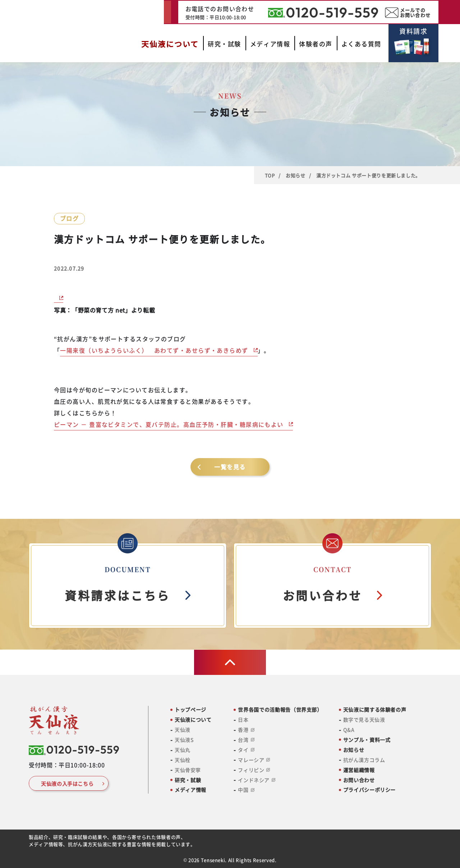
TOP (270, 175)
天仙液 (183, 730)
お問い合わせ (359, 780)
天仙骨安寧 (188, 770)
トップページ (190, 710)
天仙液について (193, 720)
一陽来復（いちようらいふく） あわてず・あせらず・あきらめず (154, 350)
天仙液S (184, 740)
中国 (246, 790)
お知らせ (296, 175)
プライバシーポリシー (369, 790)
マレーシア (254, 760)
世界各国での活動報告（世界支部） (280, 710)
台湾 (246, 740)
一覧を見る (230, 467)
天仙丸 (183, 750)
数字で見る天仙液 (364, 720)
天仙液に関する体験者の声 (375, 710)
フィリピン (254, 770)
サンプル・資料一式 (367, 740)
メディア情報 (190, 790)
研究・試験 (188, 780)
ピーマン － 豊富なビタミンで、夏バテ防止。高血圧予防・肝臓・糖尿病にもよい (169, 424)
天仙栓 (183, 760)
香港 (246, 730)
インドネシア (256, 780)
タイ (246, 750)
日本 (243, 720)
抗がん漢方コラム (364, 760)
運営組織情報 (359, 770)
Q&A (349, 730)
